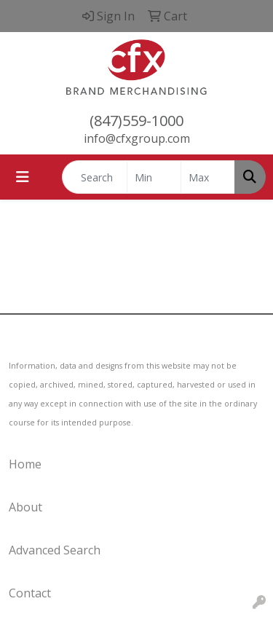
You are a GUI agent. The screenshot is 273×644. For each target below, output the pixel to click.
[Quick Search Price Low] (154, 177)
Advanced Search (55, 550)
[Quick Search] (95, 177)
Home (25, 464)
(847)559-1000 (136, 121)
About (25, 507)
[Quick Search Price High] (208, 177)
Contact (30, 593)
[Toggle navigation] (23, 177)
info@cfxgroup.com (137, 138)
